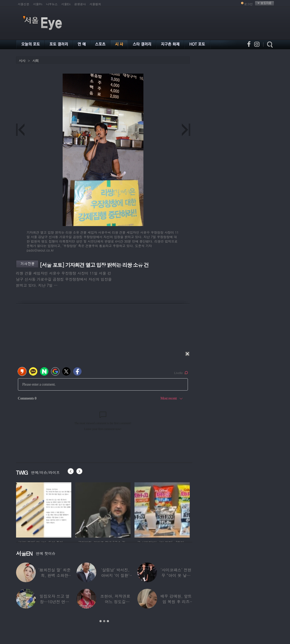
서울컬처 (95, 4)
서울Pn (38, 4)
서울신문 (24, 4)
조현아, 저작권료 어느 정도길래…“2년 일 (115, 602)
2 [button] (104, 621)
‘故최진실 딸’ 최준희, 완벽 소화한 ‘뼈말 (54, 575)
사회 (36, 61)
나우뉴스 (52, 4)
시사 (22, 61)
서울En (66, 4)
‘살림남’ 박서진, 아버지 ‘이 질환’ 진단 (115, 575)
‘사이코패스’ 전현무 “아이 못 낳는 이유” (176, 575)
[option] (44, 509)
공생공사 (80, 4)
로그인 (249, 4)
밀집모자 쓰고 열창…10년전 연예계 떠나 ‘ (54, 602)
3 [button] (108, 621)
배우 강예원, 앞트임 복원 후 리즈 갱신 (176, 602)
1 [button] (101, 621)
